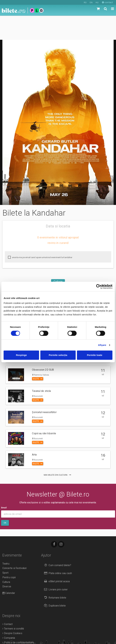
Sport (5, 549)
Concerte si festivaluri (14, 544)
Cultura (58, 257)
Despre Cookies (12, 609)
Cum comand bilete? (57, 541)
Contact (7, 600)
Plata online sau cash (57, 549)
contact (107, 2)
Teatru (6, 540)
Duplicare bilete (54, 582)
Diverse (7, 562)
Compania (9, 614)
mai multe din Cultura (58, 451)
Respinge (21, 355)
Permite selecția (58, 355)
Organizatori (10, 623)
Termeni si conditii (13, 605)
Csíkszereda (58, 269)
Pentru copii (9, 553)
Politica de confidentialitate (18, 618)
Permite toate (95, 355)
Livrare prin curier (55, 565)
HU (97, 2)
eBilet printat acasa (56, 557)
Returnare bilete (54, 574)
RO (85, 2)
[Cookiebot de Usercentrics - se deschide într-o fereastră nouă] (98, 286)
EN (91, 2)
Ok (5, 499)
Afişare (102, 345)
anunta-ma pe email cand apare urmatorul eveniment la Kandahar (40, 233)
